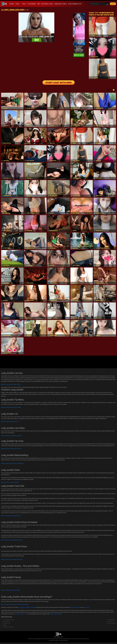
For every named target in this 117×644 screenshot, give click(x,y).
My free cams (86, 607)
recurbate (27, 607)
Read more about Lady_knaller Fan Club (11, 449)
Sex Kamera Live (75, 4)
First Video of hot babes (8, 627)
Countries (32, 4)
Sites (17, 4)
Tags (24, 4)
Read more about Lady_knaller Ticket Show (12, 559)
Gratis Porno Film (7, 623)
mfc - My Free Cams (45, 4)
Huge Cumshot (6, 621)
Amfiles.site (111, 621)
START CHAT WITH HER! (59, 83)
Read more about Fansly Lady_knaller (10, 590)
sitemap (5, 625)
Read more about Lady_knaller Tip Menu (11, 407)
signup (113, 4)
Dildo (10, 482)
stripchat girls (60, 4)
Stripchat (78, 607)
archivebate (22, 607)
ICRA (62, 637)
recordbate (33, 607)
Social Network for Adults (8, 620)
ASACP (58, 637)
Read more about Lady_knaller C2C (10, 422)
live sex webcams (112, 623)
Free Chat (11, 516)
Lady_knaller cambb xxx (20, 614)
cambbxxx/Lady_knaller (56, 614)
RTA (55, 637)
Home (12, 4)
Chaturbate (73, 607)
